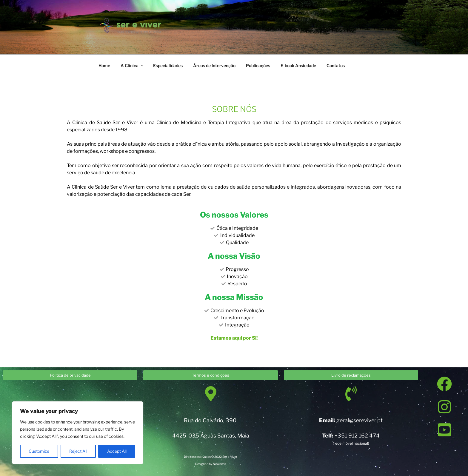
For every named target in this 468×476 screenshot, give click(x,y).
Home (104, 66)
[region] (78, 433)
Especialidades (168, 66)
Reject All (78, 451)
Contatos (336, 66)
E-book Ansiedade (298, 66)
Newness (219, 464)
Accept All (117, 451)
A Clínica (132, 66)
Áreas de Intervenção (214, 66)
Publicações (258, 66)
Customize (39, 451)
